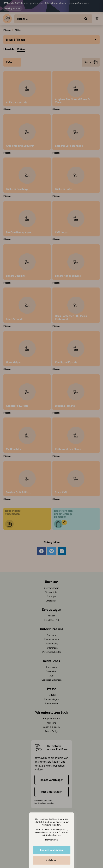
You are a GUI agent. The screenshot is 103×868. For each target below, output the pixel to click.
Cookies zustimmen (51, 850)
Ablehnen (52, 860)
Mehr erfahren (51, 840)
